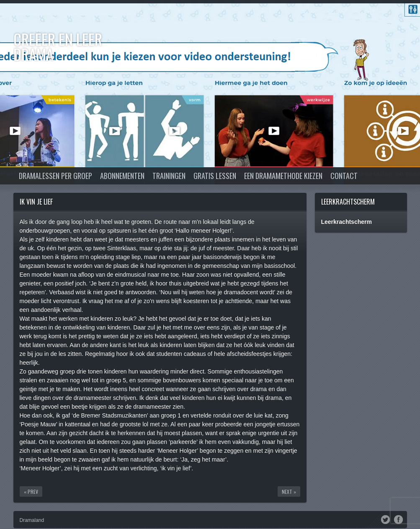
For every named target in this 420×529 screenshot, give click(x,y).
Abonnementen (122, 176)
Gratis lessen (215, 176)
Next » (289, 491)
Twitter (385, 519)
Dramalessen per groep (55, 176)
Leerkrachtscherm (348, 202)
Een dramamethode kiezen (283, 176)
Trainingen (169, 176)
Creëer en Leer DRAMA (58, 46)
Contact (344, 176)
